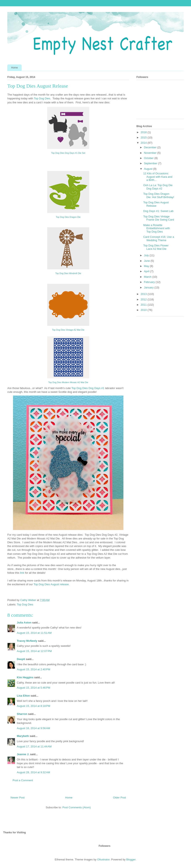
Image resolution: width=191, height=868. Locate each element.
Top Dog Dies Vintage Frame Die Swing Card (159, 218)
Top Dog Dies (42, 98)
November (151, 153)
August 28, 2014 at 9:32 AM (33, 772)
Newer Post (18, 798)
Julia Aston (24, 623)
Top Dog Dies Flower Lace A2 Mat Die (156, 247)
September (151, 163)
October (149, 158)
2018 (144, 132)
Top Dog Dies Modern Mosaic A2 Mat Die (68, 382)
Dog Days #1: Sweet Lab (158, 211)
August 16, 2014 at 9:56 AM (33, 728)
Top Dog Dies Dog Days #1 (88, 388)
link (23, 573)
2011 (144, 305)
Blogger (131, 859)
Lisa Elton (23, 696)
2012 (144, 299)
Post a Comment (23, 780)
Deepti (21, 659)
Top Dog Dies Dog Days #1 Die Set (68, 153)
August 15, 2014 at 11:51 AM (34, 633)
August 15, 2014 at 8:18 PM (33, 706)
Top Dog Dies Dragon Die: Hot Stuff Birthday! (159, 195)
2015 (144, 137)
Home (14, 68)
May (147, 266)
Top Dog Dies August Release (156, 204)
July (147, 255)
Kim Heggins (25, 677)
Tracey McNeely (27, 641)
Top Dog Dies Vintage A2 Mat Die (68, 330)
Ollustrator (103, 859)
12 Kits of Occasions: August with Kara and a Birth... (158, 177)
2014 (144, 143)
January (149, 287)
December (151, 147)
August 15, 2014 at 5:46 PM (33, 688)
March (148, 277)
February (150, 282)
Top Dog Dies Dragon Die (68, 217)
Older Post (120, 798)
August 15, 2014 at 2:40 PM (33, 669)
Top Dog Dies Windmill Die (68, 273)
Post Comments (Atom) (77, 807)
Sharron (22, 714)
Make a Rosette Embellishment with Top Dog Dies (156, 228)
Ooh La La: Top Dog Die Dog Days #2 (158, 187)
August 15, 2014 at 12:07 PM (34, 651)
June (147, 261)
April (147, 271)
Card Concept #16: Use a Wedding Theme (159, 239)
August (149, 169)
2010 (144, 310)
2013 (144, 294)
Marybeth (23, 736)
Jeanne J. (23, 754)
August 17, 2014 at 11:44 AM (34, 746)
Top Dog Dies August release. (52, 584)
